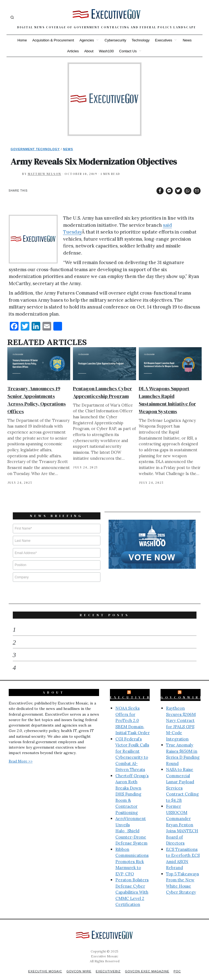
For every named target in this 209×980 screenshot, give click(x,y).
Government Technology (35, 149)
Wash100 (106, 51)
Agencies (87, 40)
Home (22, 40)
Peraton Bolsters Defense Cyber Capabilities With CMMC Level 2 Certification (132, 885)
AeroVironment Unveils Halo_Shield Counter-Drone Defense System (131, 824)
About (89, 51)
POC (177, 964)
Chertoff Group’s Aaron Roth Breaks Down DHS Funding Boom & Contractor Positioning (132, 787)
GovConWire (182, 690)
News (187, 40)
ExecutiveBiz (134, 690)
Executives (164, 40)
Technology (141, 40)
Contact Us (128, 51)
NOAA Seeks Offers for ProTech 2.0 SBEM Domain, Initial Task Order (133, 713)
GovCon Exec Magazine (147, 964)
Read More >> (21, 754)
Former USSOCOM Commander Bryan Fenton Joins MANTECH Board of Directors (182, 818)
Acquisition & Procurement (53, 40)
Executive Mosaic (45, 964)
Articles (73, 51)
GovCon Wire (79, 964)
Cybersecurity (115, 40)
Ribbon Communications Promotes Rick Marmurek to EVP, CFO (132, 855)
